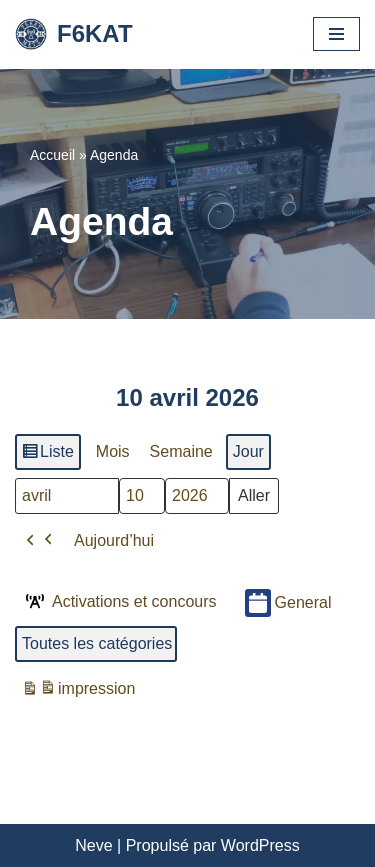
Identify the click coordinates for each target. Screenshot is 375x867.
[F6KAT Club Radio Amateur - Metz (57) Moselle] (74, 34)
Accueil (52, 155)
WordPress (260, 845)
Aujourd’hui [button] (114, 539)
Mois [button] (113, 451)
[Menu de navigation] (336, 34)
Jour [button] (248, 451)
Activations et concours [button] (119, 601)
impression (78, 691)
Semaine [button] (181, 451)
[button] (40, 540)
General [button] (288, 602)
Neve (93, 845)
